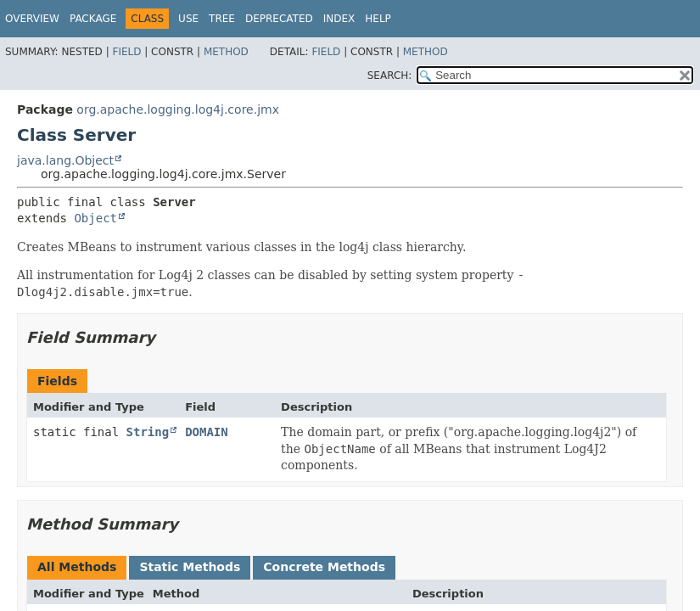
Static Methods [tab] (190, 567)
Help (378, 19)
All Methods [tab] (77, 567)
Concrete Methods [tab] (324, 567)
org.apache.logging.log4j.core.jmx (178, 109)
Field (126, 52)
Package (93, 19)
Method (226, 52)
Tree (222, 19)
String (148, 432)
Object (95, 218)
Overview (32, 19)
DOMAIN (207, 432)
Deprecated (279, 19)
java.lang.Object (65, 160)
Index (339, 19)
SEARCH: (390, 76)
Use (188, 19)
